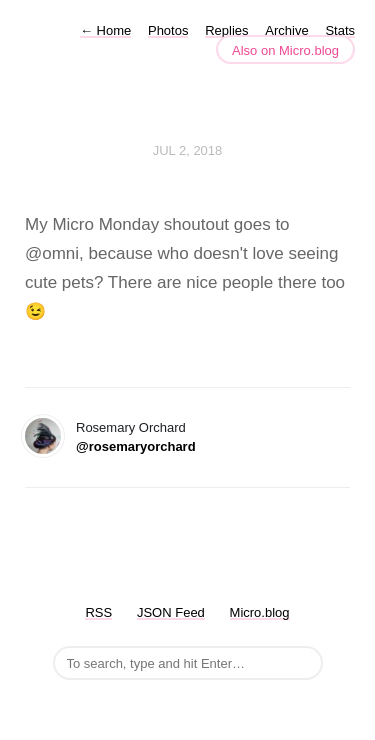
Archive (286, 30)
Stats (340, 30)
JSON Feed (171, 612)
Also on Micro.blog (285, 50)
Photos (168, 30)
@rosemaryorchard (136, 446)
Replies (226, 30)
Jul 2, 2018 (188, 150)
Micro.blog (260, 612)
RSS (98, 612)
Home (105, 30)
